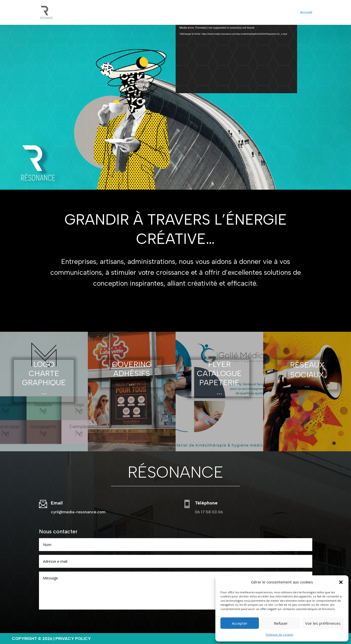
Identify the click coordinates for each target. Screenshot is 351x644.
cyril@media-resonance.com (78, 512)
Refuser (281, 623)
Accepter (240, 623)
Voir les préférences (323, 623)
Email (57, 503)
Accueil (306, 13)
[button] (341, 582)
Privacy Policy (73, 639)
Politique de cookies (280, 635)
